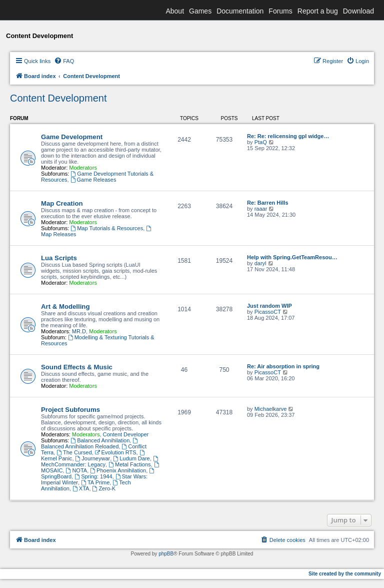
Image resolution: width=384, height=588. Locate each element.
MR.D (79, 331)
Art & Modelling (65, 307)
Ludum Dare (131, 458)
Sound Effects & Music (77, 367)
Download (358, 11)
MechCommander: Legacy (100, 462)
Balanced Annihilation (100, 440)
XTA (81, 488)
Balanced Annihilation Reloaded (90, 444)
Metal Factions (129, 464)
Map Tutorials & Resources (107, 228)
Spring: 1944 (93, 476)
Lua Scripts (59, 258)
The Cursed (74, 452)
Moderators (83, 168)
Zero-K (104, 488)
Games (200, 11)
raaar (261, 209)
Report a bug (318, 11)
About (175, 11)
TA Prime (95, 482)
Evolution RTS (116, 452)
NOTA (77, 470)
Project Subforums (70, 410)
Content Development (58, 98)
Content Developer (126, 434)
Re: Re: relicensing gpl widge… (288, 136)
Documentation (240, 11)
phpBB (166, 554)
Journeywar (93, 458)
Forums (280, 11)
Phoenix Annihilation (118, 470)
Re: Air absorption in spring (283, 366)
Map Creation (62, 203)
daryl (260, 263)
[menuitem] (64, 61)
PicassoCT (268, 312)
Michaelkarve (271, 409)
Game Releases (93, 180)
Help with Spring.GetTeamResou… (292, 257)
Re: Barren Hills (268, 203)
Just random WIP (269, 306)
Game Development (72, 137)
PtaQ (261, 142)
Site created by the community (345, 574)
